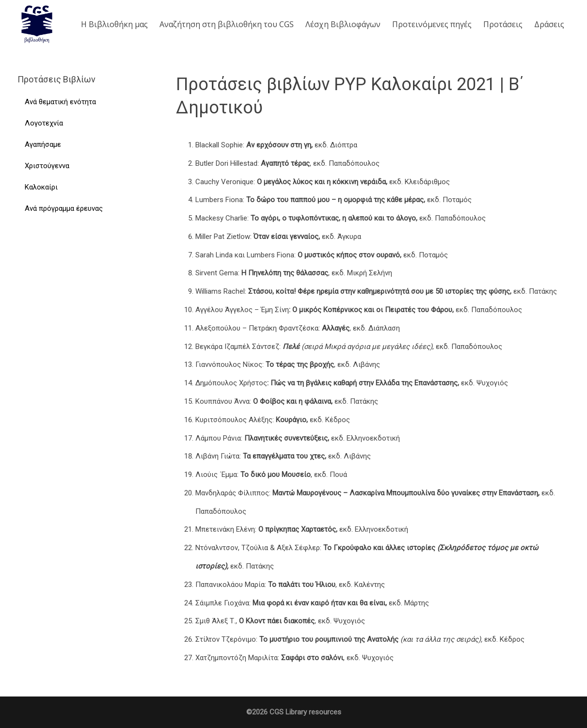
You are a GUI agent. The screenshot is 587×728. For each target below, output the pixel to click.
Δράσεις (549, 24)
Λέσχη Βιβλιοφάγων (343, 24)
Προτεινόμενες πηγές (432, 24)
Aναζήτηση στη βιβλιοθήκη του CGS (227, 24)
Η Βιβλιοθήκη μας (114, 24)
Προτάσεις (503, 24)
